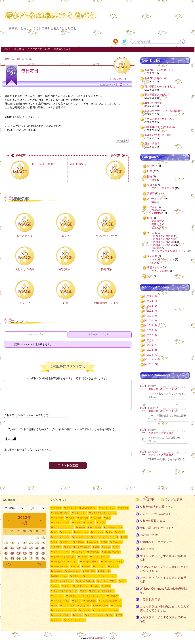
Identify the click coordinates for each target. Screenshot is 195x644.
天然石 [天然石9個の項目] (72, 518)
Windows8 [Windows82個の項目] (94, 552)
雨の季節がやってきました (160, 86)
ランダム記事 (174, 499)
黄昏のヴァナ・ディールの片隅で (163, 111)
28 (31, 558)
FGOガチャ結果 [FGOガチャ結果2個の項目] (61, 566)
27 (25, 558)
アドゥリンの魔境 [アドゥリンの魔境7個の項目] (61, 523)
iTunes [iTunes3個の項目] (107, 547)
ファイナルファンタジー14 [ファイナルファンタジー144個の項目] (106, 537)
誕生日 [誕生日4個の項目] (121, 532)
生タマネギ (65, 236)
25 (12, 558)
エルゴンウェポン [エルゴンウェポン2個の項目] (112, 552)
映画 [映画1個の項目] (85, 591)
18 (12, 553)
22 (37, 553)
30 (43, 558)
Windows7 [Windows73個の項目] (94, 542)
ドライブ (25, 303)
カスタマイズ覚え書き (161, 433)
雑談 (154, 180)
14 (31, 548)
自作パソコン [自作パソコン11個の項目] (80, 513)
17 (6, 553)
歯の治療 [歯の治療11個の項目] (124, 508)
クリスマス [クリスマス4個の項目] (98, 532)
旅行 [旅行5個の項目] (55, 532)
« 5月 (9, 564)
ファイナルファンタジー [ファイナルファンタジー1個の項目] (103, 591)
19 (18, 553)
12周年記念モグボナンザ (156, 542)
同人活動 (152, 256)
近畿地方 (157, 228)
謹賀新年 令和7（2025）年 (160, 127)
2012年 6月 (25, 520)
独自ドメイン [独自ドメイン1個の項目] (82, 586)
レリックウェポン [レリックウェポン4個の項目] (61, 537)
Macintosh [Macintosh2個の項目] (58, 571)
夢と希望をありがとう (157, 95)
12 (18, 548)
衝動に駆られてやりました (163, 389)
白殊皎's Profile (62, 49)
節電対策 (106, 269)
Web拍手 (122, 141)
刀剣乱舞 (157, 248)
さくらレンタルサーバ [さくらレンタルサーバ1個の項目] (63, 581)
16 (43, 548)
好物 (66, 303)
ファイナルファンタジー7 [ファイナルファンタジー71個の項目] (106, 610)
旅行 (150, 218)
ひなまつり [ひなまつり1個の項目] (85, 606)
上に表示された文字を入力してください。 (28, 450)
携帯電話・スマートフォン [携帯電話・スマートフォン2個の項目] (65, 562)
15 (37, 548)
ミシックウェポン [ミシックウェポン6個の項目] (114, 527)
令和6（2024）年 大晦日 (159, 135)
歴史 (150, 176)
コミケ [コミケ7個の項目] (102, 523)
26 (18, 558)
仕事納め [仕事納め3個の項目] (80, 542)
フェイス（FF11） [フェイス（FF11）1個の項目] (62, 615)
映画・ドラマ (155, 268)
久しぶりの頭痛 (25, 269)
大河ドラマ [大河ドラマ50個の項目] (72, 508)
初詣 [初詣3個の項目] (105, 542)
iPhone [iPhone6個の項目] (82, 527)
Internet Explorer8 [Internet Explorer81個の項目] (86, 581)
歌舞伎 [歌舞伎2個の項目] (87, 566)
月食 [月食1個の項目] (55, 606)
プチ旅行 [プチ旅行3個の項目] (57, 547)
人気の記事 (147, 499)
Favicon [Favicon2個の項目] (84, 557)
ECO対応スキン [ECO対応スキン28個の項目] (89, 508)
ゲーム (151, 233)
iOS (154, 202)
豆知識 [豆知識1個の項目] (107, 586)
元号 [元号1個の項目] (120, 615)
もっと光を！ (25, 236)
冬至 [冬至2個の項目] (117, 547)
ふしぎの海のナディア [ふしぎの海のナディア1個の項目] (111, 601)
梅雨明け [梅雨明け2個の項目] (77, 576)
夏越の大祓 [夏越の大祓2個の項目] (105, 571)
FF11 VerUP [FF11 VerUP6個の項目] (96, 527)
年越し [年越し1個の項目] (67, 586)
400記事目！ (65, 269)
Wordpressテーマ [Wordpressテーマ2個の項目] (90, 562)
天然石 (151, 193)
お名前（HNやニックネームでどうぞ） (28, 415)
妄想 (150, 276)
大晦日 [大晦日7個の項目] (78, 523)
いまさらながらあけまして (157, 514)
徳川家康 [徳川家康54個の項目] (57, 508)
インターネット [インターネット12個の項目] (108, 508)
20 (25, 553)
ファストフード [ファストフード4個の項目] (82, 537)
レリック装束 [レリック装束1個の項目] (69, 606)
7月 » (40, 564)
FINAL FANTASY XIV (163, 245)
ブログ (151, 185)
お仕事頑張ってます (106, 303)
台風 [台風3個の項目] (97, 547)
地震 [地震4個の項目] (55, 542)
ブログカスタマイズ (163, 188)
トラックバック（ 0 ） (99, 334)
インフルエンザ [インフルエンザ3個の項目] (83, 547)
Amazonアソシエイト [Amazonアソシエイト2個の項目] (113, 562)
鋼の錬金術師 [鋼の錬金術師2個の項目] (74, 571)
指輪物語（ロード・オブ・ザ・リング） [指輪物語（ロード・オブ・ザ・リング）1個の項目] (87, 596)
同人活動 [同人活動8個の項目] (97, 518)
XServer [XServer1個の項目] (79, 615)
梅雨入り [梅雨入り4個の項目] (67, 542)
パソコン (152, 207)
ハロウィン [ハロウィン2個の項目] (100, 566)
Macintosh (157, 213)
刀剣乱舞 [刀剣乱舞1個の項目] (114, 596)
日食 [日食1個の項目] (111, 615)
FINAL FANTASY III (162, 236)
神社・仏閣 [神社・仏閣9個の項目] (58, 518)
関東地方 (157, 224)
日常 (18, 59)
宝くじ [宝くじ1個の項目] (78, 601)
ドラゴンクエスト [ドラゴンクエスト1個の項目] (96, 615)
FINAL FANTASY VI (163, 239)
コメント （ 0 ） (36, 334)
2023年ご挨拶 (149, 535)
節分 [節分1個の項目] (123, 581)
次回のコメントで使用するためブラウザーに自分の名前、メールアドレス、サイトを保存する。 (63, 429)
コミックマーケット (163, 259)
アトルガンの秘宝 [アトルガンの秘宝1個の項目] (61, 601)
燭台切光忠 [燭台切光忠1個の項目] (91, 601)
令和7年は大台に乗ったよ (159, 70)
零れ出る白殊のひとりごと (101, 638)
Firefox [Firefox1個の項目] (96, 586)
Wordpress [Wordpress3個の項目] (117, 542)
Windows (157, 210)
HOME (6, 49)
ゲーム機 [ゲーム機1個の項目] (86, 610)
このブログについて (39, 49)
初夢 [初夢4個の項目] (125, 537)
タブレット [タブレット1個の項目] (58, 596)
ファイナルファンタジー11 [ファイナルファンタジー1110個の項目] (104, 513)
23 (43, 553)
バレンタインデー (106, 236)
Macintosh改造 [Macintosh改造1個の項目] (102, 606)
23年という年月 (154, 103)
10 (6, 548)
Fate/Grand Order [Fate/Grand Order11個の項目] (61, 513)
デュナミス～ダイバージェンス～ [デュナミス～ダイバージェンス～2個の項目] (101, 576)
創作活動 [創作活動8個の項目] (84, 518)
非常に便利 (147, 549)
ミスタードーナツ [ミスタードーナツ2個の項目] (61, 552)
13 (25, 548)
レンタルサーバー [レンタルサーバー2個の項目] (101, 557)
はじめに (152, 166)
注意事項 (19, 49)
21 (31, 553)
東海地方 (157, 221)
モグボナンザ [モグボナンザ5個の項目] (82, 532)
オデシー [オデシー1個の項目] (57, 620)
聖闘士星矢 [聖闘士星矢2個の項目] (90, 571)
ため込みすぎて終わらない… (161, 119)
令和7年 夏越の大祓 (156, 78)
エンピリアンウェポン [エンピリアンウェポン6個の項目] (63, 527)
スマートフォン (156, 199)
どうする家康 (159, 271)
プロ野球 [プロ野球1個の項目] (117, 606)
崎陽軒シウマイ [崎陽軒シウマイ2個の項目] (60, 576)
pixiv (154, 263)
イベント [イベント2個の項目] (114, 566)
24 (6, 558)
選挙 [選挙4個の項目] (110, 532)
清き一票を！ (152, 143)
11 (12, 548)
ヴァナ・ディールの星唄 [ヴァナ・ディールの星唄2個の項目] (64, 557)
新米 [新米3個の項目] (69, 547)
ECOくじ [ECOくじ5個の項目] (67, 532)
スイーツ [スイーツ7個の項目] (90, 523)
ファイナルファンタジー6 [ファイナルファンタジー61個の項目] (65, 610)
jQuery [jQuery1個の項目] (56, 586)
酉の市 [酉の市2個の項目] (76, 566)
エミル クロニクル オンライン (169, 251)
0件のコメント (117, 79)
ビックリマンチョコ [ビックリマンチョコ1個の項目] (76, 620)
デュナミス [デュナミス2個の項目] (80, 552)
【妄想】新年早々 (151, 599)
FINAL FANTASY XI (163, 242)
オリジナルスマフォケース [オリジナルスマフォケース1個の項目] (65, 591)
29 (37, 558)
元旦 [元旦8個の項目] (108, 518)
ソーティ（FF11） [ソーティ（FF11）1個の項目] (108, 581)
